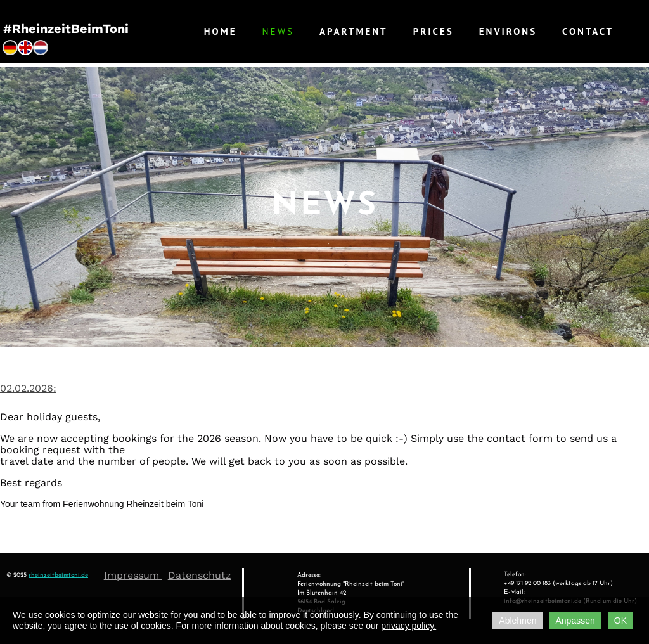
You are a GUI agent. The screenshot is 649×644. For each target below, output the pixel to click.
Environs (508, 31)
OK (620, 621)
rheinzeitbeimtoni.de (58, 575)
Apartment (354, 31)
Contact (588, 31)
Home (221, 31)
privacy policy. (408, 626)
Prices (434, 31)
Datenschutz (200, 575)
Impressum (133, 575)
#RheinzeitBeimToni (66, 29)
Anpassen (575, 621)
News (279, 31)
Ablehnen (517, 621)
